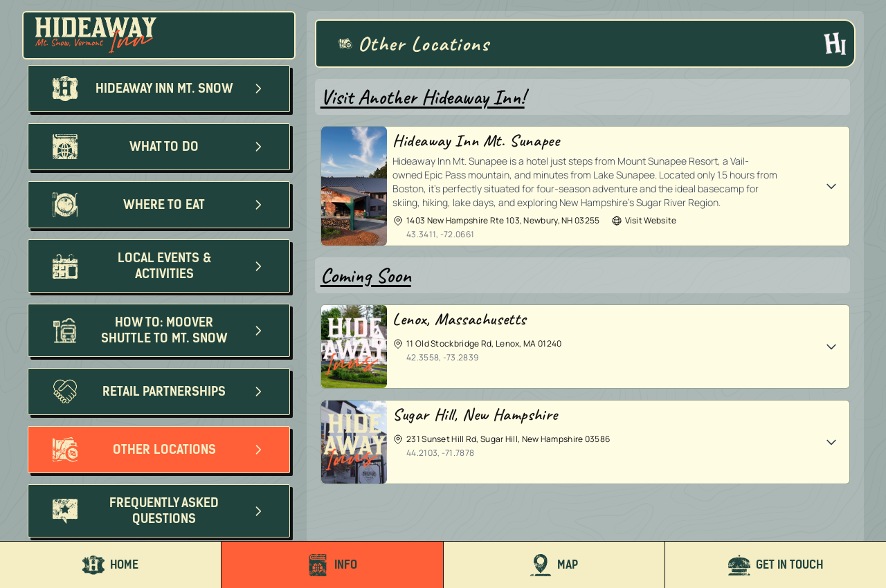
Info (332, 565)
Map (554, 565)
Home (110, 565)
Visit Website (644, 221)
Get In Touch (776, 565)
